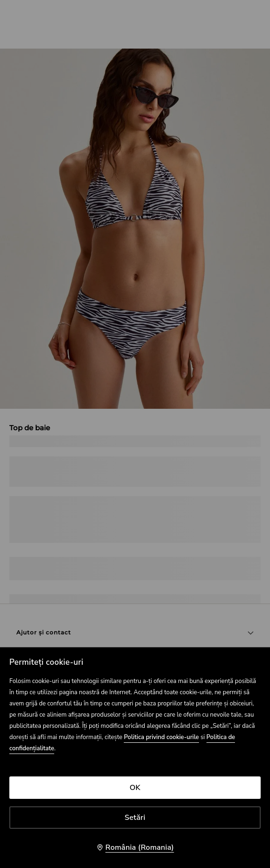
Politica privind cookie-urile (161, 737)
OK (135, 788)
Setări (135, 818)
